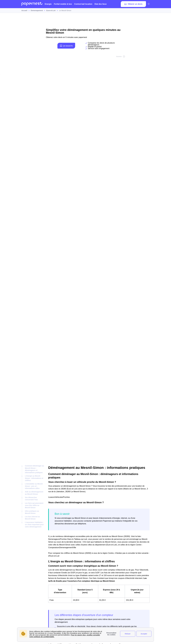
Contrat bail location (83, 4)
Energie (48, 4)
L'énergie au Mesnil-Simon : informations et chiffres (34, 478)
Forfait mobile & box (63, 4)
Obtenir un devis (133, 4)
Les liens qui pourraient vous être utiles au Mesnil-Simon (34, 505)
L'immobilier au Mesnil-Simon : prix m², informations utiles (34, 486)
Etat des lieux (101, 4)
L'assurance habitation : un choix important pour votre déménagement (34, 525)
